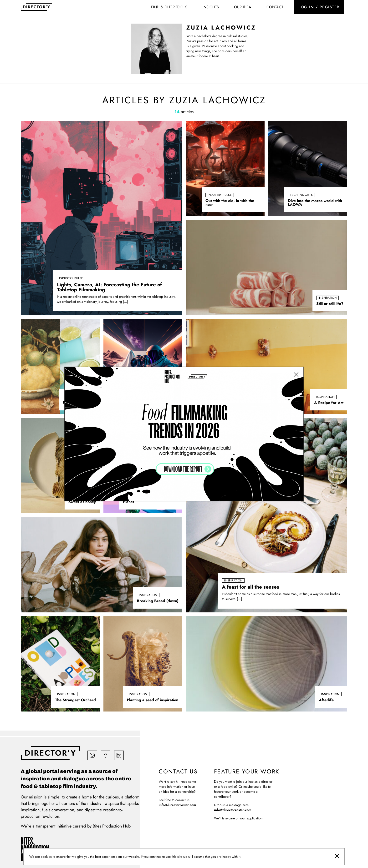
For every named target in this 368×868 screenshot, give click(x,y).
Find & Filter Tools (169, 7)
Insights (211, 7)
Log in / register (319, 7)
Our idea (243, 7)
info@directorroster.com (177, 805)
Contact (275, 7)
